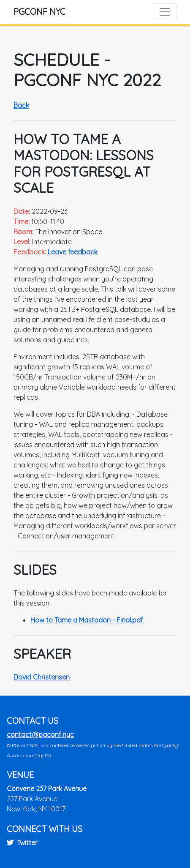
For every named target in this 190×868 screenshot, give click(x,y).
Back (21, 105)
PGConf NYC (39, 12)
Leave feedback (73, 252)
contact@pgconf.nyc (40, 734)
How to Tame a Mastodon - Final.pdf (87, 620)
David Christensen (42, 677)
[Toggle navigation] (165, 12)
